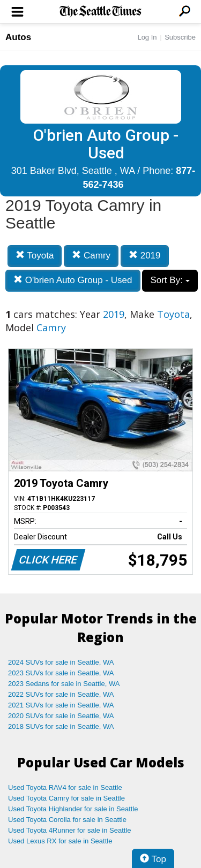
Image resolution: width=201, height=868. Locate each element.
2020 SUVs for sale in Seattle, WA (61, 716)
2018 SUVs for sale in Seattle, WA (61, 726)
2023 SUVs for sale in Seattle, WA (61, 673)
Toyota (35, 256)
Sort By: (170, 280)
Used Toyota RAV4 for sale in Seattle (65, 787)
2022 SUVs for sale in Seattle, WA (61, 694)
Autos (18, 37)
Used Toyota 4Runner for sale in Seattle (70, 830)
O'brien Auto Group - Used (73, 280)
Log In (147, 37)
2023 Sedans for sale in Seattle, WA (64, 684)
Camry (91, 256)
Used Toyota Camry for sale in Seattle (66, 798)
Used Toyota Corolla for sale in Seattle (67, 820)
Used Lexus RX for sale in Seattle (60, 841)
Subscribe (180, 37)
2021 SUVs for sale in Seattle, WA (61, 705)
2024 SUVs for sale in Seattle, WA (61, 662)
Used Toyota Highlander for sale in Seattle (73, 809)
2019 (145, 256)
